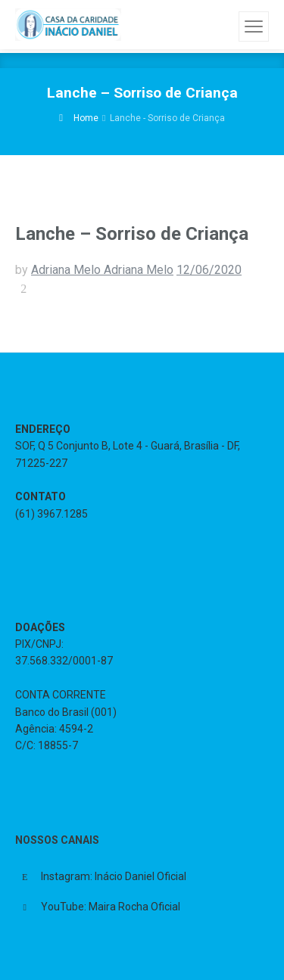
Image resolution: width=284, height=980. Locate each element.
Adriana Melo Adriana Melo (102, 270)
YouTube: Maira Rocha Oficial (111, 907)
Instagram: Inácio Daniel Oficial (114, 876)
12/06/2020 (209, 270)
